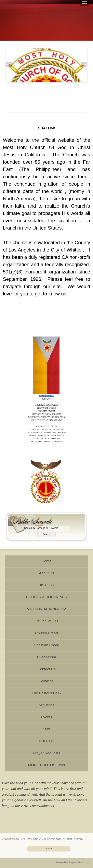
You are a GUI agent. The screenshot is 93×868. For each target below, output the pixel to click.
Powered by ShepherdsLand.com (72, 862)
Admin (48, 848)
